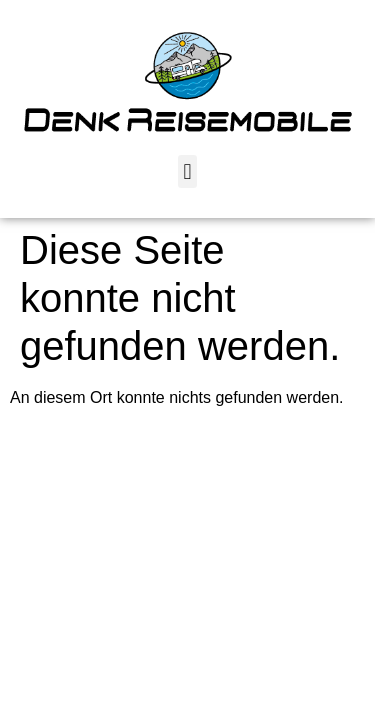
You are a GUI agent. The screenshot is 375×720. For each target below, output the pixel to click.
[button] (187, 171)
